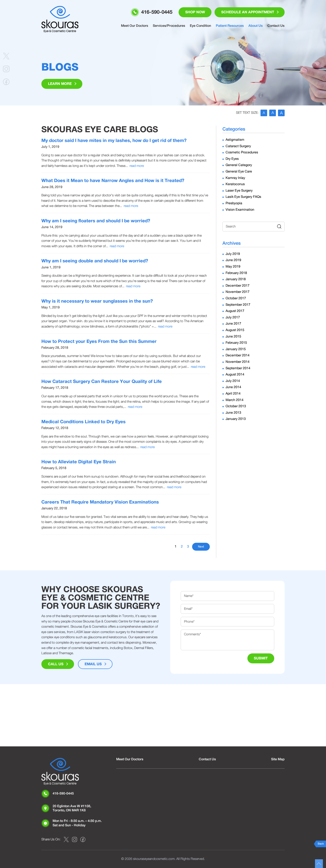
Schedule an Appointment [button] (247, 12)
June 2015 (233, 336)
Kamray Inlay (235, 178)
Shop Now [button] (195, 12)
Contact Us (276, 26)
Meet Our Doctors (136, 26)
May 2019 (233, 267)
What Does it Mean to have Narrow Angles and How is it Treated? (113, 181)
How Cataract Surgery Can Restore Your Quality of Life (102, 381)
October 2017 (236, 298)
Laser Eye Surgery (239, 191)
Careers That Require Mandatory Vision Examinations (100, 502)
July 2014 (233, 381)
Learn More (60, 84)
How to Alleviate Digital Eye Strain (79, 462)
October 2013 (236, 406)
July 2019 (233, 254)
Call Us (56, 664)
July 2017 (233, 317)
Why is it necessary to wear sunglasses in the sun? (97, 301)
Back (321, 844)
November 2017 (238, 292)
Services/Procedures (170, 26)
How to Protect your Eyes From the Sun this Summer (99, 341)
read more (137, 166)
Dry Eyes (232, 159)
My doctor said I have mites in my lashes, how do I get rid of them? (114, 141)
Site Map (278, 759)
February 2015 (236, 343)
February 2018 (236, 273)
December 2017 (238, 286)
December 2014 (238, 356)
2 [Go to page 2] (182, 547)
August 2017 (235, 311)
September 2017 (238, 305)
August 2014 (235, 374)
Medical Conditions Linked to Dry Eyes (83, 422)
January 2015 (236, 349)
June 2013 (233, 413)
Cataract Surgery (238, 146)
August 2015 (235, 330)
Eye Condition (201, 26)
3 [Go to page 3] (188, 547)
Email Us (93, 664)
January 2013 (236, 419)
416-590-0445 (63, 794)
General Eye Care (239, 171)
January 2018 (236, 279)
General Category (239, 165)
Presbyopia (234, 203)
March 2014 (235, 400)
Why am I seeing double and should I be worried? (95, 261)
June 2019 (233, 260)
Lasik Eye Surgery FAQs (243, 197)
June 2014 (233, 387)
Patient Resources (230, 26)
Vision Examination (240, 210)
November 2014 (238, 362)
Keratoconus (235, 184)
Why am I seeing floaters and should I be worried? (96, 221)
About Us (256, 26)
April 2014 (233, 394)
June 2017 (233, 324)
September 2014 (238, 368)
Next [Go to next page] (201, 547)
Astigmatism (235, 140)
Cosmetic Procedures (242, 152)
